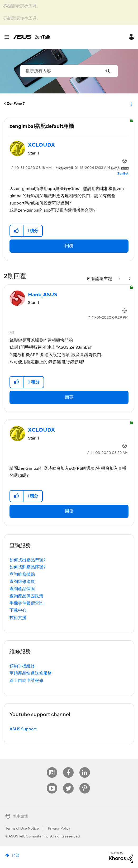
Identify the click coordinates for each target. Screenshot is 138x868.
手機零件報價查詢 (26, 603)
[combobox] (69, 71)
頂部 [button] (16, 856)
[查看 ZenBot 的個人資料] (123, 174)
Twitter (68, 783)
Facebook (68, 767)
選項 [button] (131, 104)
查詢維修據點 (22, 574)
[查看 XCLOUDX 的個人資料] (41, 145)
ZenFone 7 (16, 104)
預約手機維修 (22, 666)
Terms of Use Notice (22, 829)
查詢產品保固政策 (26, 596)
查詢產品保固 (22, 589)
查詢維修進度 (22, 582)
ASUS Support (23, 729)
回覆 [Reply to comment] (69, 397)
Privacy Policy (59, 829)
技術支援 (18, 618)
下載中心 (18, 610)
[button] (17, 231)
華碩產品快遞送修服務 (31, 673)
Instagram (52, 767)
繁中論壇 (21, 816)
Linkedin (85, 767)
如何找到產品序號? (28, 567)
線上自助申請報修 (26, 681)
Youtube (52, 783)
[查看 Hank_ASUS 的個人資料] (43, 295)
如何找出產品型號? (28, 560)
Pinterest (85, 783)
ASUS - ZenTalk (32, 37)
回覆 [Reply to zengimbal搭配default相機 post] (69, 246)
